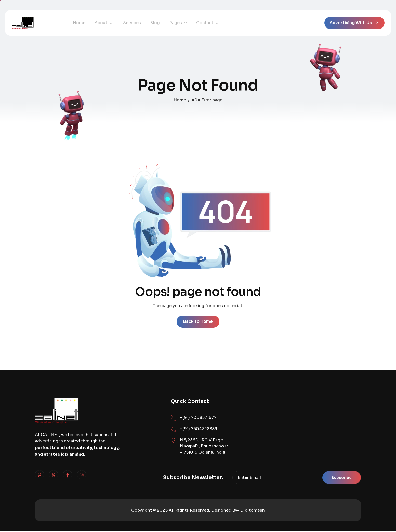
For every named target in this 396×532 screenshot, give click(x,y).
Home (78, 23)
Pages (171, 23)
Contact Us (199, 23)
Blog (149, 23)
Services (128, 23)
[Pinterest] (39, 475)
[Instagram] (82, 475)
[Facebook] (68, 475)
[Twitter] (54, 475)
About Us (102, 23)
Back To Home (198, 322)
